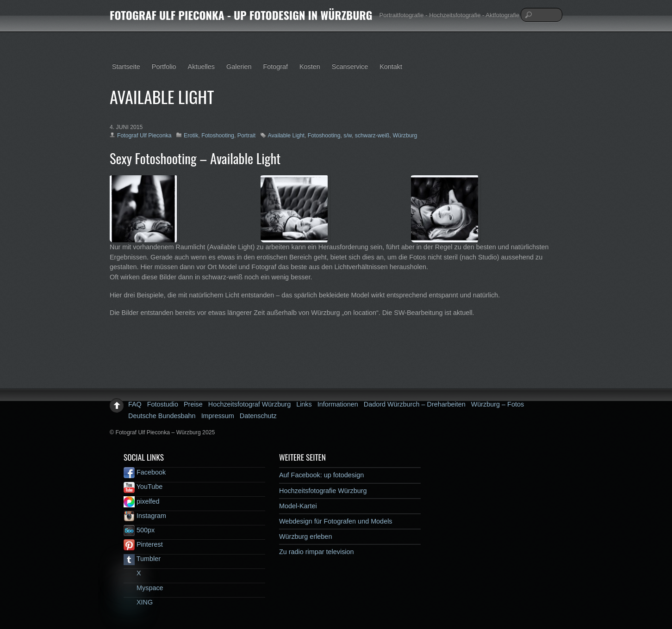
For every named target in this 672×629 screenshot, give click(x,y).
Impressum (218, 416)
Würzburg (405, 136)
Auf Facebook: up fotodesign (321, 475)
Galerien (239, 67)
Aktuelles (201, 67)
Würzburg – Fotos (498, 404)
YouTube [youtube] (143, 487)
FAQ (135, 404)
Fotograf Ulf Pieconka (144, 136)
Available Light (286, 136)
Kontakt (391, 67)
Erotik (191, 136)
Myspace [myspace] (143, 588)
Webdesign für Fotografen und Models (336, 521)
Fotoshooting (218, 136)
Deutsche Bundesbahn (162, 416)
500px (139, 530)
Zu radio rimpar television (317, 552)
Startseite (126, 67)
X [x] (132, 573)
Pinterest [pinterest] (143, 544)
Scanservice (350, 67)
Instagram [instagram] (145, 516)
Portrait (246, 136)
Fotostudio (163, 404)
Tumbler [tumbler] (142, 559)
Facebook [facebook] (145, 472)
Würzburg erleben (305, 536)
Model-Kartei (298, 506)
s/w (348, 136)
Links (304, 404)
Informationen (338, 404)
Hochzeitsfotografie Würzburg (323, 491)
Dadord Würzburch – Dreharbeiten (415, 404)
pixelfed (142, 501)
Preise (193, 404)
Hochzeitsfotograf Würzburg (249, 404)
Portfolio (164, 67)
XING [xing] (138, 602)
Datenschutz (258, 416)
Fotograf (275, 67)
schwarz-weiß (372, 136)
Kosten (310, 67)
